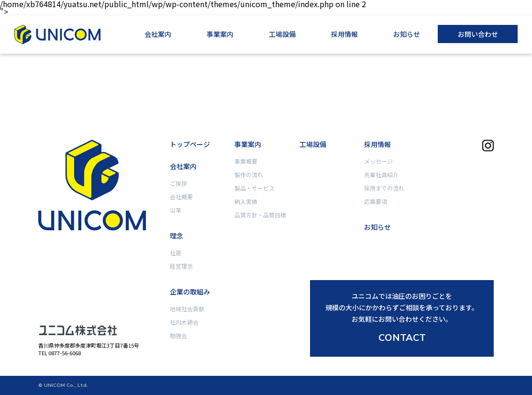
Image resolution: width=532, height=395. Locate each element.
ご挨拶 (178, 183)
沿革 (176, 210)
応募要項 (376, 201)
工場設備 (282, 34)
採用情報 (344, 34)
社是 (176, 253)
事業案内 (220, 34)
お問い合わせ (478, 34)
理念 (177, 236)
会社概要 (181, 197)
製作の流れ (249, 175)
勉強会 (178, 335)
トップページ (190, 144)
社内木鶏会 (184, 322)
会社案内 (158, 34)
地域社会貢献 (187, 309)
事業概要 (246, 161)
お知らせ (407, 34)
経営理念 (181, 266)
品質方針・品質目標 (260, 215)
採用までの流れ (384, 188)
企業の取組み (190, 292)
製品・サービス (255, 188)
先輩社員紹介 (381, 175)
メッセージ (378, 161)
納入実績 (246, 201)
